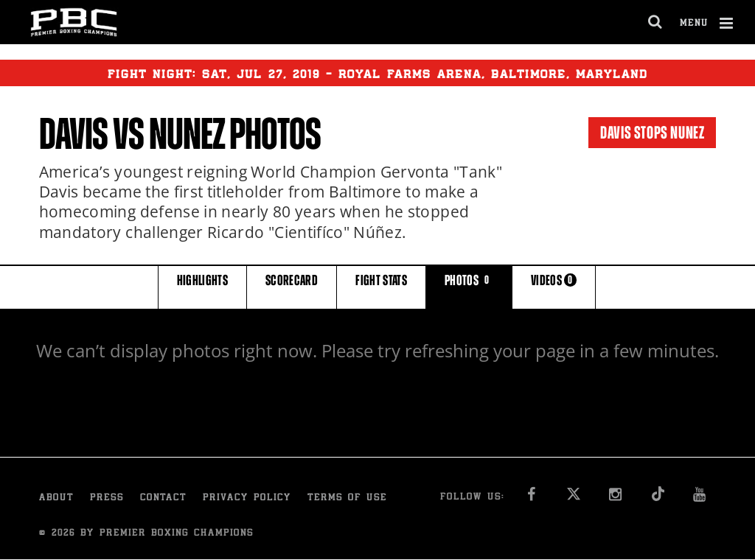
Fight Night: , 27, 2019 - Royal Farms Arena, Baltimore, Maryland (378, 73)
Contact (163, 498)
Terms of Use (347, 498)
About (56, 498)
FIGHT (381, 286)
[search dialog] (656, 22)
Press (107, 498)
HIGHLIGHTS (203, 286)
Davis (74, 134)
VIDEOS (554, 286)
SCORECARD (292, 286)
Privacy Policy (247, 498)
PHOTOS (469, 286)
